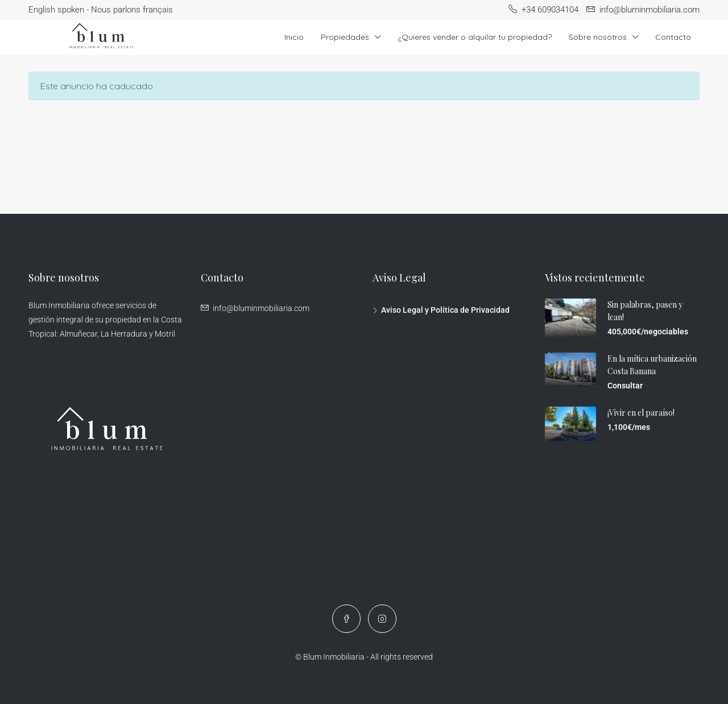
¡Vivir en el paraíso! (641, 413)
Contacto (673, 37)
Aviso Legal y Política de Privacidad (445, 310)
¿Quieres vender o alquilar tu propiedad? (475, 37)
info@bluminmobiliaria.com (261, 308)
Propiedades (345, 37)
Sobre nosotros (598, 37)
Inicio (294, 37)
